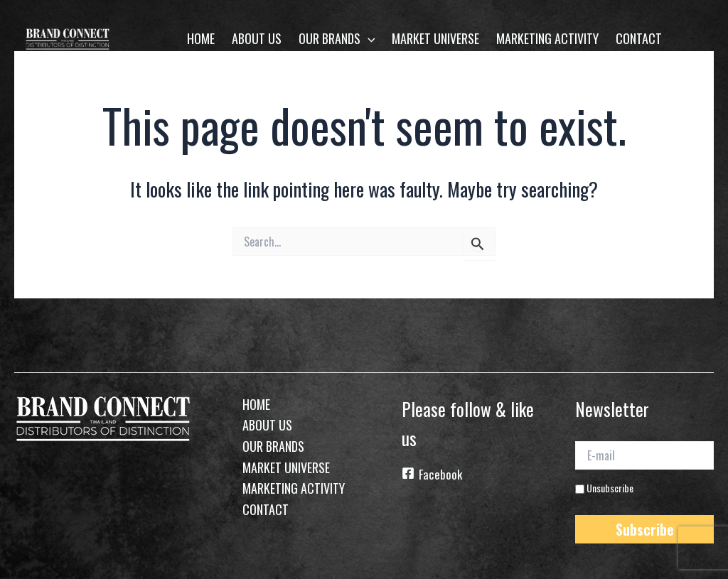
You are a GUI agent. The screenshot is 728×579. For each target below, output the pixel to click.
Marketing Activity (547, 38)
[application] (368, 39)
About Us (257, 38)
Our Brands (337, 39)
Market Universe (435, 38)
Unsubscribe (604, 486)
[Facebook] (471, 476)
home (201, 38)
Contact (639, 38)
